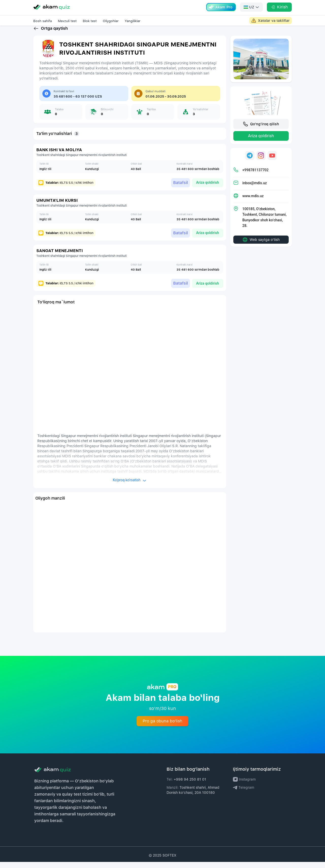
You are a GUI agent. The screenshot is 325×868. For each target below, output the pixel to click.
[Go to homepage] (52, 7)
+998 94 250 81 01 (190, 785)
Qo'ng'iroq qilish (261, 130)
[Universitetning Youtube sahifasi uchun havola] (272, 162)
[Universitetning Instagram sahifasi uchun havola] (261, 162)
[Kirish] (279, 7)
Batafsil (176, 188)
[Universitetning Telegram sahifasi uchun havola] (250, 162)
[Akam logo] (96, 776)
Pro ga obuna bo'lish (162, 727)
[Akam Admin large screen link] (271, 21)
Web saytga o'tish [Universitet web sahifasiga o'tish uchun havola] (261, 246)
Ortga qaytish (51, 35)
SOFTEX (169, 861)
